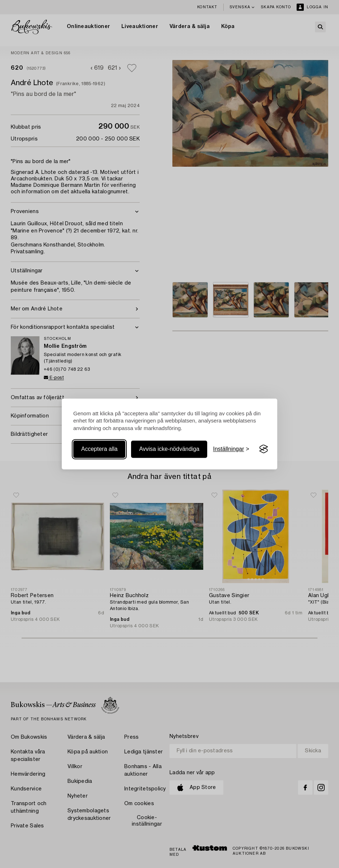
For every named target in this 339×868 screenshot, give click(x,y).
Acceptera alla (99, 449)
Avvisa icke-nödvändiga (169, 449)
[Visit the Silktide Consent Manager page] (264, 449)
